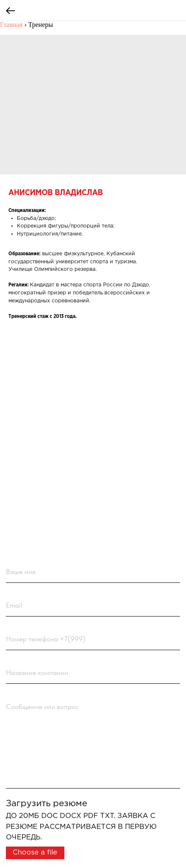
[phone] (93, 639)
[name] (93, 572)
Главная (11, 25)
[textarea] (93, 742)
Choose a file (35, 853)
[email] (93, 605)
